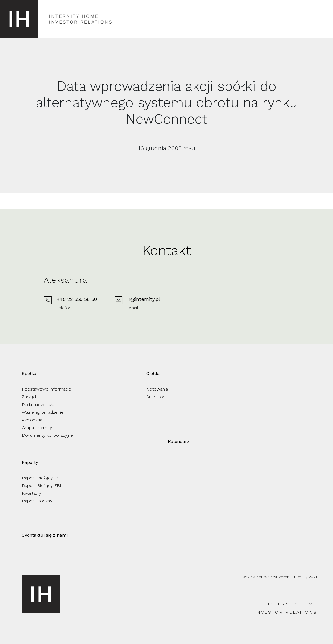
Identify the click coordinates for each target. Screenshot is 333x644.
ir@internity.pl (144, 299)
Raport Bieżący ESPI (43, 478)
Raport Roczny (37, 501)
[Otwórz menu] (313, 19)
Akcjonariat (33, 420)
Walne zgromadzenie (43, 412)
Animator (155, 397)
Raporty (30, 462)
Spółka (29, 373)
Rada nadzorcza (38, 405)
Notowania (157, 389)
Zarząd (29, 397)
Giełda (153, 373)
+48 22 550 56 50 (77, 299)
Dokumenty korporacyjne (47, 435)
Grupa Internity (37, 428)
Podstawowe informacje (46, 389)
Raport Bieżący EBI (42, 486)
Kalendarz (179, 442)
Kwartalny (32, 493)
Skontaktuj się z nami (45, 535)
